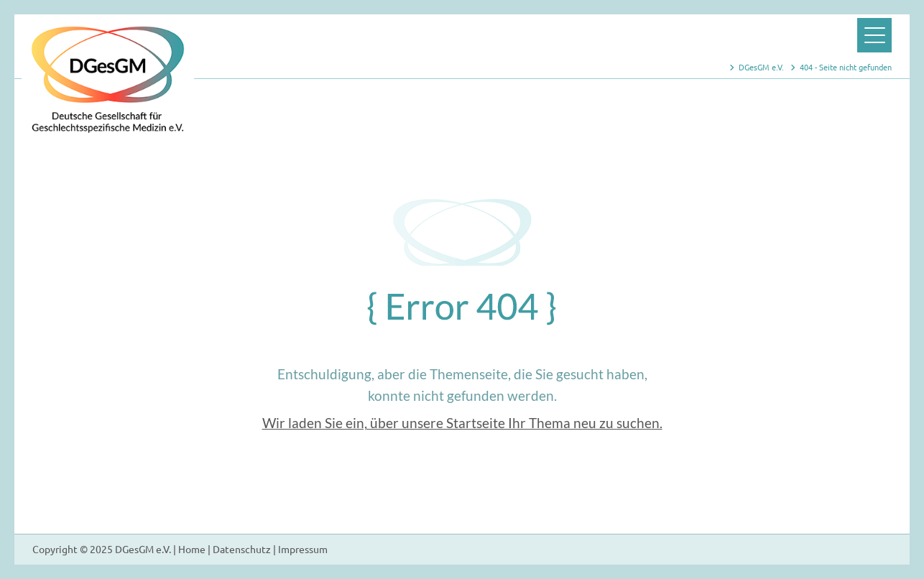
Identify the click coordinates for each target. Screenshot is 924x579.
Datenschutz (242, 549)
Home (192, 549)
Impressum (303, 549)
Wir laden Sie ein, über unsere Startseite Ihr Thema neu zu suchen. (462, 423)
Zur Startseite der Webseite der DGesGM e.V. (108, 79)
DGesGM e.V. (761, 67)
